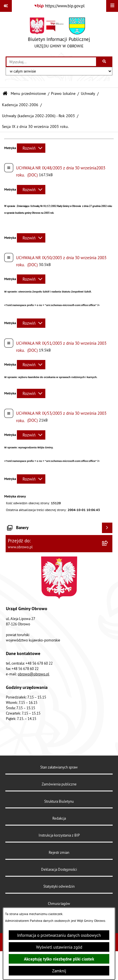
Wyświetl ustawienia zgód (59, 947)
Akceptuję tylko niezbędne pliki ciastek (59, 959)
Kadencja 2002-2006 (20, 105)
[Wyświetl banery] (107, 528)
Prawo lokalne (63, 94)
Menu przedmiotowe (28, 94)
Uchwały (88, 94)
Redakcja (59, 818)
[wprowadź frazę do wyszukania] (51, 62)
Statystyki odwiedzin (59, 886)
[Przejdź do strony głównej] (59, 34)
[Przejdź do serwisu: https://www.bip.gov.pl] (59, 6)
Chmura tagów (59, 903)
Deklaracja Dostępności (59, 869)
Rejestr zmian (59, 852)
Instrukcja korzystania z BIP (59, 835)
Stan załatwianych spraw (59, 767)
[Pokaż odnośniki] (6, 6)
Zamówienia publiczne (59, 784)
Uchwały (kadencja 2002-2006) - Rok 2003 (38, 116)
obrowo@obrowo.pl (34, 674)
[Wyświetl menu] (112, 6)
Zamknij (59, 971)
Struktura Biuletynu (59, 801)
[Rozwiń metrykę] (31, 148)
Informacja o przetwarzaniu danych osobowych (59, 935)
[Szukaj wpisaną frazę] (105, 62)
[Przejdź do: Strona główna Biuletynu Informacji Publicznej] (5, 94)
